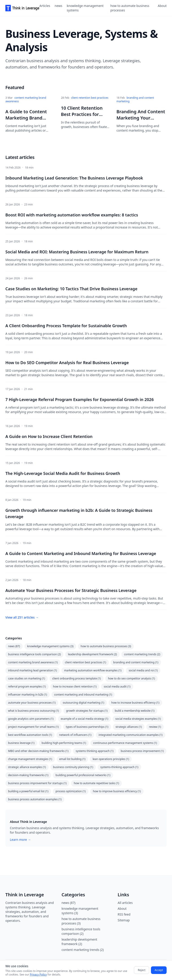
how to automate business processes (130, 8)
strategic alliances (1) (129, 727)
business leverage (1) (21, 743)
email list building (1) (72, 759)
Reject (142, 970)
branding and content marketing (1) (136, 662)
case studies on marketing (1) (27, 678)
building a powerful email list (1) (28, 791)
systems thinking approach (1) (95, 751)
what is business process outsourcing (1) (33, 711)
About (162, 6)
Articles (45, 6)
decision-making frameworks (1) (28, 775)
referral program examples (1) (27, 686)
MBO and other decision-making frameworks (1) (38, 751)
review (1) (155, 727)
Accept (159, 970)
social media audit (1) (117, 686)
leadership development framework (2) (92, 654)
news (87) (14, 646)
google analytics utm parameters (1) (31, 719)
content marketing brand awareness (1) (33, 662)
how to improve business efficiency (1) (117, 791)
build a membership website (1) (134, 711)
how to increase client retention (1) (75, 686)
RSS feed (124, 914)
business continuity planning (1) (73, 767)
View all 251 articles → (22, 617)
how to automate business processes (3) (106, 646)
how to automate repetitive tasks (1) (96, 783)
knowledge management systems (85, 8)
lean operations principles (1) (111, 759)
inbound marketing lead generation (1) (32, 670)
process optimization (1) (71, 791)
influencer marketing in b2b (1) (28, 695)
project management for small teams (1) (33, 727)
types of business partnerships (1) (87, 727)
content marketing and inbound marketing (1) (83, 695)
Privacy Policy (38, 975)
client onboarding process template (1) (76, 678)
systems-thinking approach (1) (119, 767)
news (58, 6)
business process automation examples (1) (35, 799)
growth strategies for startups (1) (87, 711)
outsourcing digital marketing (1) (83, 703)
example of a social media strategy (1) (84, 719)
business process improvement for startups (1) (37, 783)
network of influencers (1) (75, 735)
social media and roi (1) (143, 670)
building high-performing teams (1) (64, 743)
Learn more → (20, 840)
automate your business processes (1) (32, 703)
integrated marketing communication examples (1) (131, 735)
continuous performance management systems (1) (125, 743)
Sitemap (124, 920)
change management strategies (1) (30, 759)
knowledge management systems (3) (50, 646)
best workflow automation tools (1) (30, 735)
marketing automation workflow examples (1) (93, 670)
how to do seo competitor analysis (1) (131, 678)
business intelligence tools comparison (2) (34, 654)
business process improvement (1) (142, 751)
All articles (125, 903)
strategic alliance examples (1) (27, 767)
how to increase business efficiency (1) (135, 703)
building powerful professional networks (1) (83, 775)
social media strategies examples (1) (138, 719)
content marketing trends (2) (142, 654)
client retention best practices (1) (86, 662)
